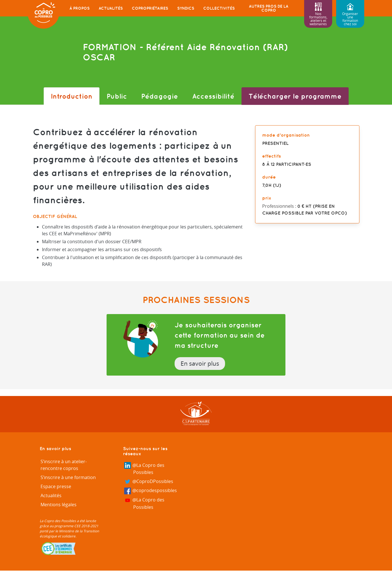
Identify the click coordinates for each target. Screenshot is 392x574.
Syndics (186, 8)
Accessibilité (213, 96)
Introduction (72, 96)
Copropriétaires (150, 8)
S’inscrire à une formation (68, 477)
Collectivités (219, 8)
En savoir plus (200, 363)
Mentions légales (59, 505)
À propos (80, 8)
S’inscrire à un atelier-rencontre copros (64, 465)
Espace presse (56, 486)
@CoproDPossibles (149, 482)
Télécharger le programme (295, 96)
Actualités (111, 8)
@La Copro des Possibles (144, 469)
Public (117, 96)
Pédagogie (160, 96)
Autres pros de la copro (269, 8)
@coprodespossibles (151, 491)
